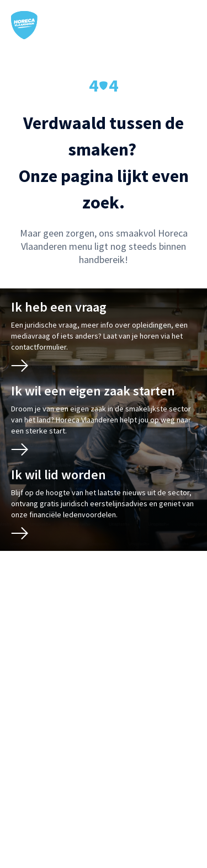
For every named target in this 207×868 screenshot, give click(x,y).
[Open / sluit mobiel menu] (188, 25)
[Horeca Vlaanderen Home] (24, 25)
